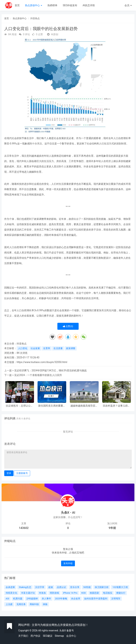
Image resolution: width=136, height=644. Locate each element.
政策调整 (71, 348)
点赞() (68, 326)
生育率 (47, 348)
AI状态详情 (89, 5)
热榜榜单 (52, 5)
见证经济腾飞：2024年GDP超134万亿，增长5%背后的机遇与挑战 (50, 370)
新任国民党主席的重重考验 (52, 406)
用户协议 (35, 636)
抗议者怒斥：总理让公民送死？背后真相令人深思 (19, 406)
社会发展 (35, 348)
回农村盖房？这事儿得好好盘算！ (117, 406)
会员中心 (71, 636)
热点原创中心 (34, 5)
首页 (17, 5)
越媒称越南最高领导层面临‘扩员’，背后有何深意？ (84, 406)
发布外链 (68, 563)
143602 (24, 528)
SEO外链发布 (70, 5)
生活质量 (58, 348)
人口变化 (23, 348)
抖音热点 (35, 18)
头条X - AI (68, 512)
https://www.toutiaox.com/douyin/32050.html (42, 362)
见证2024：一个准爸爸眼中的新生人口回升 (38, 375)
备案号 (70, 630)
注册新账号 (22, 473)
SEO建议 (48, 636)
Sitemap (59, 636)
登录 (9, 473)
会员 (128, 5)
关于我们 (23, 636)
